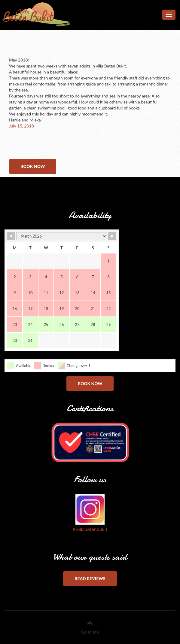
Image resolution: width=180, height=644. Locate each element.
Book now (33, 166)
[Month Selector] (62, 236)
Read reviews (90, 578)
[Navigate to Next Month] (112, 236)
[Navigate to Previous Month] (11, 236)
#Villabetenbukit (90, 529)
